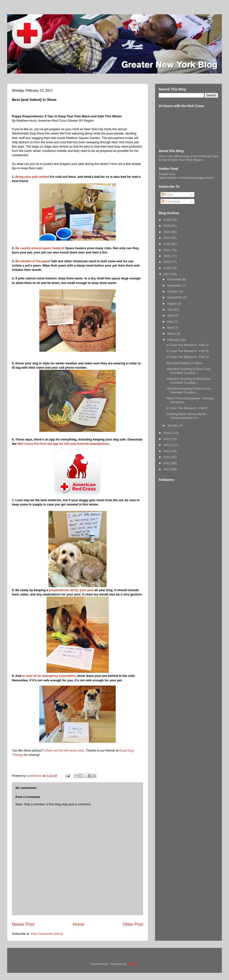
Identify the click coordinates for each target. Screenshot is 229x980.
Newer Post (23, 924)
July (170, 309)
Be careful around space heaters (39, 248)
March (172, 334)
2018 (167, 268)
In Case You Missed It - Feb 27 (187, 345)
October (173, 291)
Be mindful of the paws (32, 261)
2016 (167, 433)
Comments (171, 201)
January (173, 425)
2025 (167, 226)
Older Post (133, 924)
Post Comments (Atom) (47, 934)
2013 (167, 451)
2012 (167, 457)
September (175, 297)
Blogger (133, 964)
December (175, 279)
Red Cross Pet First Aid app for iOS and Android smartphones (63, 444)
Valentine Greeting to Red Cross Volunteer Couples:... (188, 371)
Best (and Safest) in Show (184, 363)
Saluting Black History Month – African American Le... (187, 416)
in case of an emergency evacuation (49, 676)
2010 (167, 469)
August (172, 304)
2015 (167, 439)
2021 (167, 250)
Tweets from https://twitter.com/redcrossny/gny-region (186, 176)
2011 (167, 463)
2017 (167, 274)
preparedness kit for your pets (71, 590)
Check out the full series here (64, 750)
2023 (167, 238)
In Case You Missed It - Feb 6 (187, 408)
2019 (167, 262)
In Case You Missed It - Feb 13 (187, 357)
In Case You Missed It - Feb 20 (187, 351)
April (171, 328)
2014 (167, 445)
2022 (167, 244)
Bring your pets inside (32, 177)
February (174, 340)
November (175, 285)
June (171, 315)
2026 (167, 220)
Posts (167, 195)
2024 (167, 232)
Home (79, 924)
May (171, 322)
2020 (167, 256)
